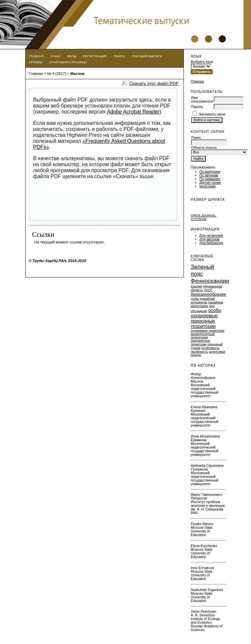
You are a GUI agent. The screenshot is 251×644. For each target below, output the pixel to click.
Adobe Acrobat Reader (133, 112)
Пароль (197, 107)
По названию (210, 179)
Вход (72, 56)
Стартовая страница (68, 62)
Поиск (119, 56)
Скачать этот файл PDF (154, 83)
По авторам (209, 175)
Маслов (77, 74)
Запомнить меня (212, 114)
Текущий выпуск (147, 56)
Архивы (36, 62)
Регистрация (95, 56)
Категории (208, 186)
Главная (36, 56)
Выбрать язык (202, 62)
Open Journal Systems (204, 217)
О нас (56, 56)
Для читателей (211, 236)
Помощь (197, 81)
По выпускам (210, 172)
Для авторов (209, 239)
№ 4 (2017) (57, 74)
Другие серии (210, 183)
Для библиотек (211, 243)
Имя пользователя (202, 100)
